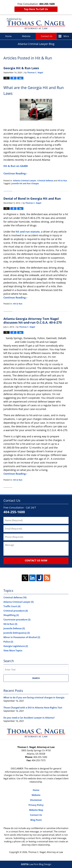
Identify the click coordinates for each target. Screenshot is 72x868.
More (66, 36)
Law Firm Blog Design (36, 864)
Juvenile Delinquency (17, 633)
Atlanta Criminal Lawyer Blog (36, 24)
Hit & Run (62, 181)
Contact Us (47, 36)
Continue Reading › (15, 173)
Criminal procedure (16, 611)
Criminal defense (45, 181)
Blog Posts (36, 820)
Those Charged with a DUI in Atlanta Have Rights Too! (33, 708)
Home (8, 36)
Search (36, 678)
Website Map (36, 810)
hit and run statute (28, 232)
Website (26, 36)
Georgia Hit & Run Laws (21, 68)
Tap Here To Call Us (36, 9)
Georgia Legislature (16, 646)
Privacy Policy (36, 805)
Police (8, 642)
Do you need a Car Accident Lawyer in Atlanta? (29, 718)
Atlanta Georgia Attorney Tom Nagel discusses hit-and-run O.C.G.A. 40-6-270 (33, 320)
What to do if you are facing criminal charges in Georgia (34, 697)
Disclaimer (36, 800)
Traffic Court (12, 606)
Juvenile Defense (14, 628)
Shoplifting (11, 615)
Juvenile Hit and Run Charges (25, 183)
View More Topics (13, 651)
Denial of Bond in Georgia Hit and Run (32, 198)
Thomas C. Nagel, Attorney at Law (46, 852)
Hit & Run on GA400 (16, 166)
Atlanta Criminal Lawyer (25, 181)
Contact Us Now (36, 560)
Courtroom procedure (17, 620)
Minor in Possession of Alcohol (22, 637)
